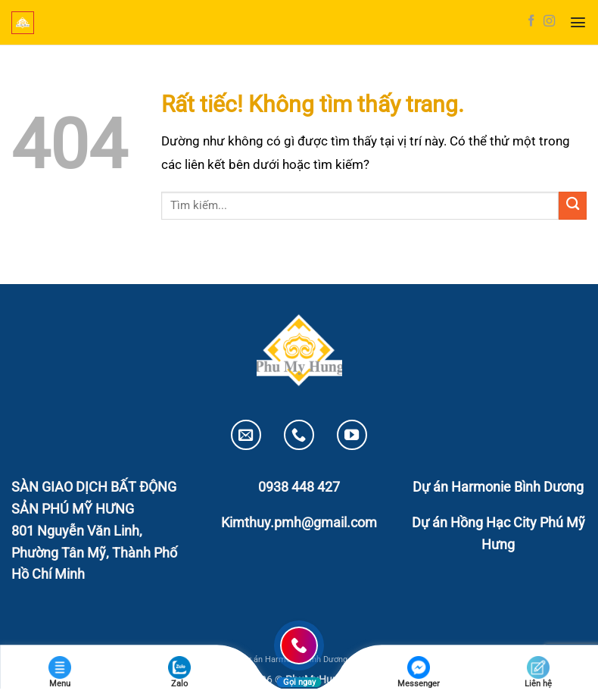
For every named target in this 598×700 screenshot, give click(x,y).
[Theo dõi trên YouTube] (352, 435)
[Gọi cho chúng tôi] (299, 435)
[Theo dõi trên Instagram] (549, 22)
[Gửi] (573, 206)
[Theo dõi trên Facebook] (531, 22)
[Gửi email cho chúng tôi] (246, 435)
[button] (578, 22)
